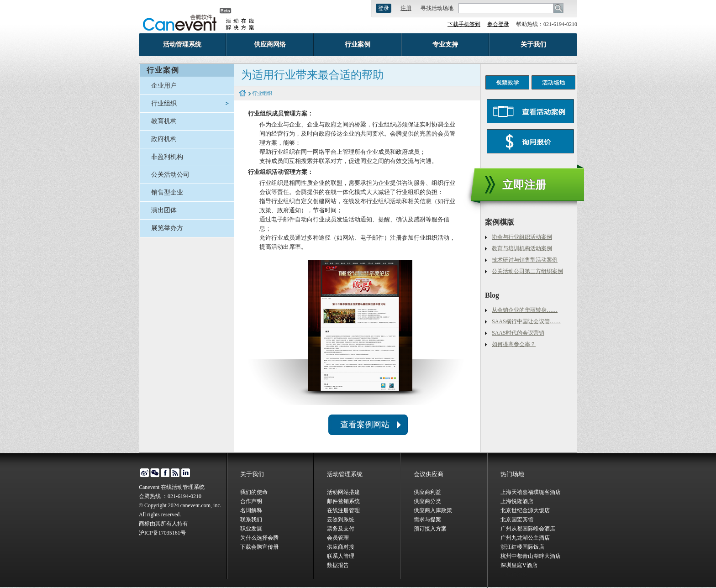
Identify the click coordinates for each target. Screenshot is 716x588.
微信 (155, 473)
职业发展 (251, 529)
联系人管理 (341, 556)
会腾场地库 (514, 574)
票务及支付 (341, 529)
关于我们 (533, 45)
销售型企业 (167, 192)
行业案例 (358, 45)
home (242, 94)
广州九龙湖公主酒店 (525, 538)
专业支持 (445, 45)
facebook (165, 473)
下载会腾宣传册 (259, 547)
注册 (406, 8)
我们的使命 (254, 492)
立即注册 (524, 185)
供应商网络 (270, 45)
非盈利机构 (167, 157)
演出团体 (164, 210)
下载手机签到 (464, 24)
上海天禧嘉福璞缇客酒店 (531, 492)
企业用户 (164, 86)
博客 (176, 473)
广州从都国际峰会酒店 (528, 529)
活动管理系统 (182, 45)
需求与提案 (427, 520)
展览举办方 (167, 228)
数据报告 (338, 565)
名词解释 (251, 510)
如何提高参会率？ (514, 344)
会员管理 (338, 538)
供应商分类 (427, 501)
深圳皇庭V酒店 (519, 565)
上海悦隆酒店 (517, 501)
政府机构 (164, 139)
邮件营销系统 (343, 501)
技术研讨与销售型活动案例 (525, 260)
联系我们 (251, 520)
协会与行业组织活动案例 (522, 237)
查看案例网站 (365, 425)
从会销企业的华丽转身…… (525, 310)
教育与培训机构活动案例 (522, 248)
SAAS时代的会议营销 (518, 333)
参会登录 (498, 24)
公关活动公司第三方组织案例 (527, 271)
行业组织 (164, 103)
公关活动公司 (170, 175)
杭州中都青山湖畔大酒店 (531, 556)
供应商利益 (427, 492)
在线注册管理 (343, 510)
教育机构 (164, 121)
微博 (144, 473)
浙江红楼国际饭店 (522, 547)
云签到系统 (341, 520)
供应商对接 (341, 547)
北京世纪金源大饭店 (525, 510)
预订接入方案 (430, 529)
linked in (186, 473)
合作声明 (251, 501)
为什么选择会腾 (259, 538)
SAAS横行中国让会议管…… (526, 321)
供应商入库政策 (433, 510)
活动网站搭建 (343, 492)
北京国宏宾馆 (517, 520)
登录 (384, 8)
